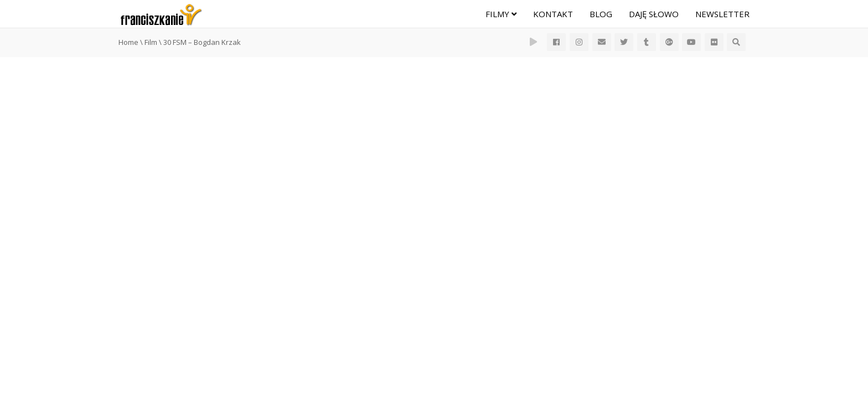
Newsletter (722, 14)
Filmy (501, 14)
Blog (601, 14)
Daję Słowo (654, 14)
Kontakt (553, 14)
